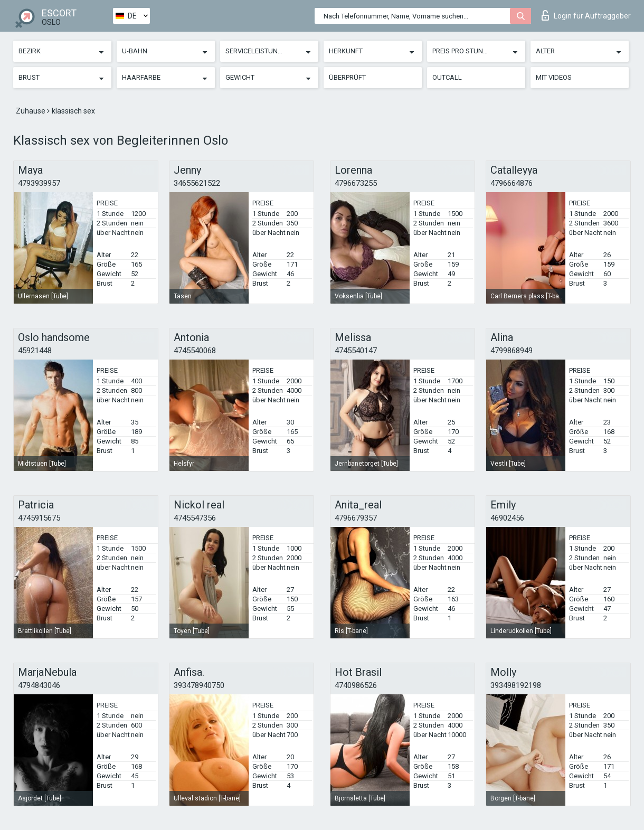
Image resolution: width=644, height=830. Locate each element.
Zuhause (31, 111)
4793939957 (39, 183)
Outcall (447, 77)
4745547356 (195, 518)
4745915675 (39, 518)
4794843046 (39, 685)
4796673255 (356, 183)
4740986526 (356, 685)
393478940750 (199, 685)
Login (586, 15)
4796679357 (356, 518)
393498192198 (516, 685)
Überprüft (347, 77)
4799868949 (512, 351)
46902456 (507, 518)
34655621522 (197, 183)
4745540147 (356, 351)
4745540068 (195, 351)
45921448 (35, 351)
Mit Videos (554, 77)
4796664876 (512, 183)
